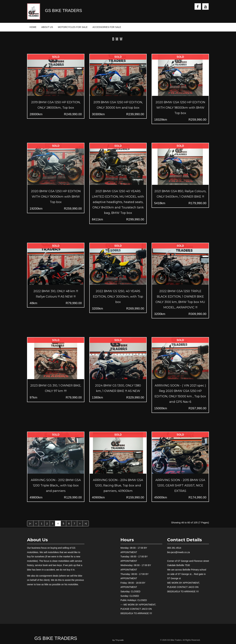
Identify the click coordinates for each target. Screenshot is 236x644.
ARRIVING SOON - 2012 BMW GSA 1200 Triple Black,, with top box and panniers (56, 485)
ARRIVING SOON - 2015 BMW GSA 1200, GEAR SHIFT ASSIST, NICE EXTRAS (180, 485)
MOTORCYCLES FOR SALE (73, 27)
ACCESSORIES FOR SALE (107, 27)
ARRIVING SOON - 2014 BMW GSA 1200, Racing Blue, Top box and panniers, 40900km (118, 485)
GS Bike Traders (56, 638)
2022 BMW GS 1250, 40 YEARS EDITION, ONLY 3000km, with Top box (118, 297)
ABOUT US (47, 27)
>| (86, 523)
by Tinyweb (118, 640)
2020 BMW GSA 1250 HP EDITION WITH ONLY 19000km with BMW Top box (56, 197)
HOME (33, 27)
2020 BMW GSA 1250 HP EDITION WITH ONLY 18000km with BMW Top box (180, 108)
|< (30, 523)
